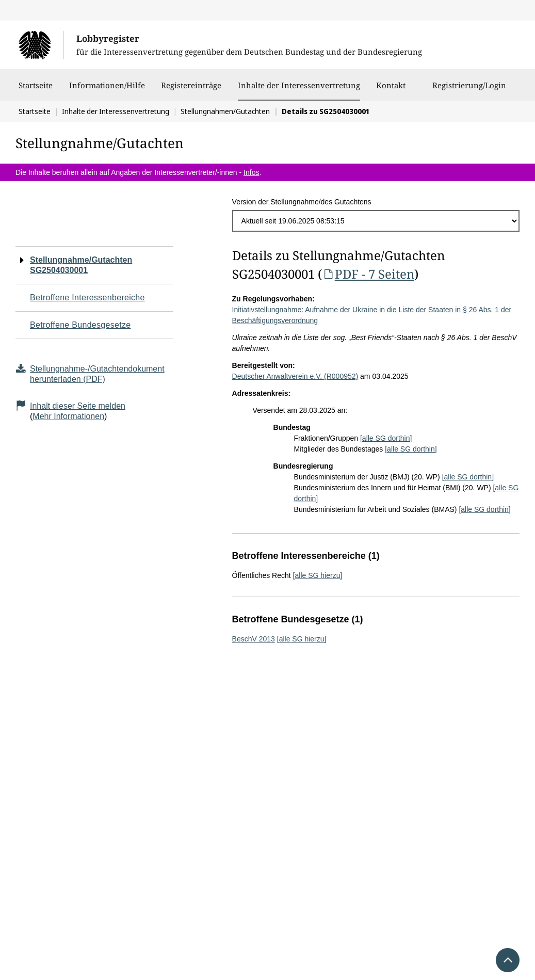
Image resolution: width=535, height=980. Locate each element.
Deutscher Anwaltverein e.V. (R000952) (295, 376)
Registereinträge (191, 90)
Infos (251, 172)
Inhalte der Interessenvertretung (299, 85)
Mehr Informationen (68, 416)
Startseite (36, 90)
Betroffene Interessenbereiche (87, 298)
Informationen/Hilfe (107, 90)
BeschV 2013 (254, 639)
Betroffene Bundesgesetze (80, 325)
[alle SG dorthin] (386, 438)
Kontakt (391, 90)
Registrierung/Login (469, 90)
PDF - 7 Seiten (368, 274)
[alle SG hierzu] (318, 575)
